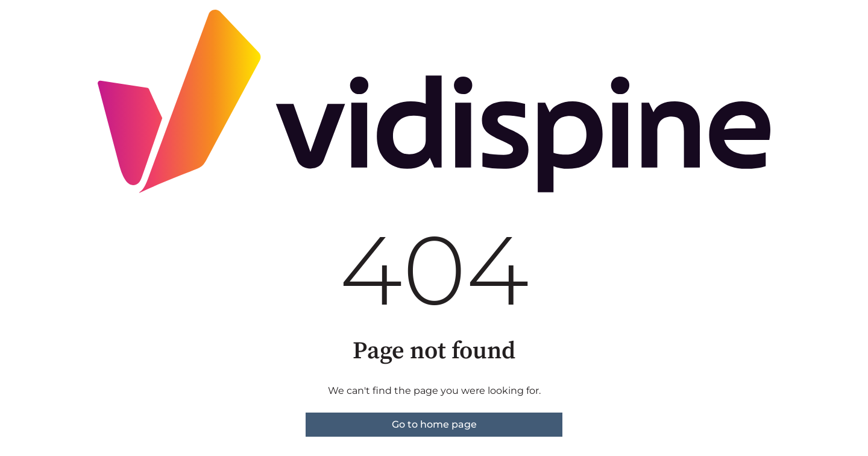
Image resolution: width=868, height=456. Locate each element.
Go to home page (434, 424)
